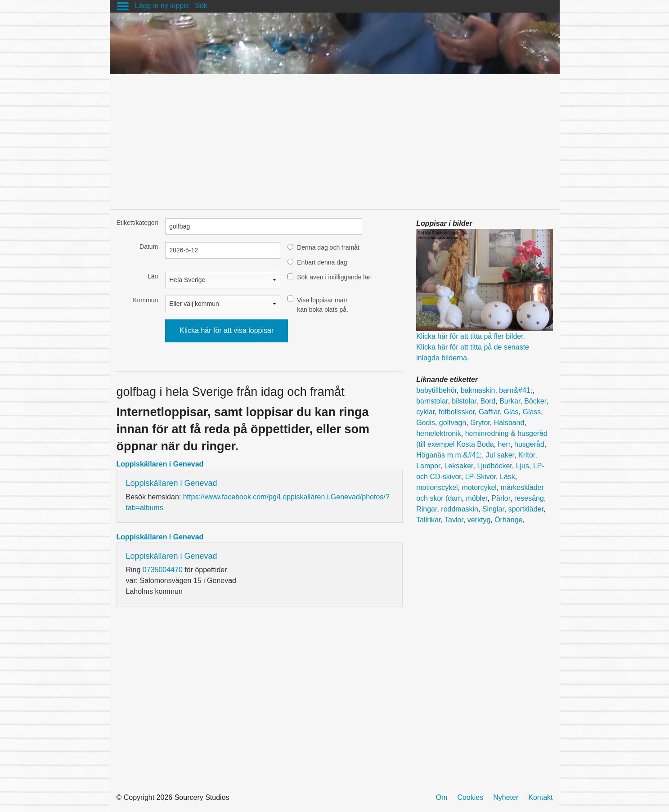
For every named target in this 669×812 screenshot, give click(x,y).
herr (504, 444)
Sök (201, 6)
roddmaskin (460, 509)
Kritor (527, 455)
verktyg (479, 520)
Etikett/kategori (137, 223)
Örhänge (508, 520)
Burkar (510, 401)
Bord (488, 401)
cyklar (425, 412)
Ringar (427, 509)
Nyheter (506, 797)
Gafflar (489, 412)
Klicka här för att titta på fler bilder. (471, 336)
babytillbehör (436, 390)
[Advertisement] (335, 137)
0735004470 (163, 570)
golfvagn (453, 423)
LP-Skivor (480, 477)
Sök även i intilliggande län (334, 277)
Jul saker (500, 455)
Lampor (428, 466)
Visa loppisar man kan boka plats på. (323, 305)
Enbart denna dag (322, 262)
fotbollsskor (457, 412)
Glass (532, 412)
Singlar (493, 509)
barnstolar (432, 401)
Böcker (535, 401)
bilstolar (464, 401)
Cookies (470, 797)
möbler (476, 498)
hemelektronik (439, 433)
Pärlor (501, 498)
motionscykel (437, 487)
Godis (426, 423)
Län (153, 276)
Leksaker (458, 466)
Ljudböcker (494, 466)
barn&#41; (516, 390)
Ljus (523, 466)
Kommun (145, 300)
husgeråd (529, 444)
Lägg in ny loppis (162, 6)
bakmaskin (478, 390)
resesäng (529, 498)
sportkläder (526, 509)
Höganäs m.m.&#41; (449, 455)
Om (442, 797)
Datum (149, 247)
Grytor (480, 423)
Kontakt (540, 797)
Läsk (507, 477)
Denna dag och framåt (328, 247)
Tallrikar (428, 520)
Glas (511, 412)
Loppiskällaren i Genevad (160, 464)
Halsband (509, 423)
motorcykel (479, 487)
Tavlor (454, 520)
